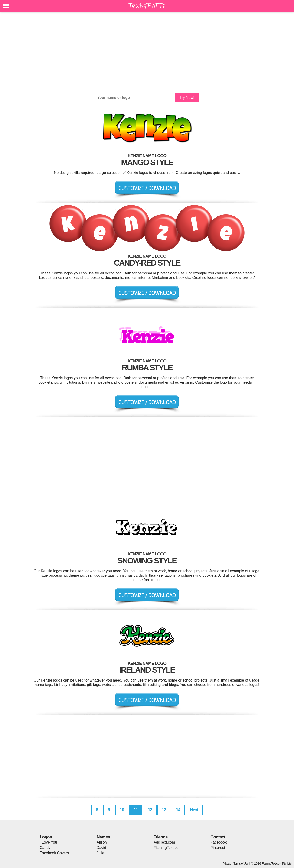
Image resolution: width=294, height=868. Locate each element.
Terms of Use (241, 863)
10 (122, 810)
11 (136, 810)
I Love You (48, 842)
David (101, 848)
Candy (45, 848)
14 (178, 810)
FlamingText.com (168, 848)
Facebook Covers (54, 853)
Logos (46, 837)
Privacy (227, 863)
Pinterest (218, 848)
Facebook (219, 842)
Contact (218, 837)
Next (194, 810)
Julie (100, 853)
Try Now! (187, 98)
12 (150, 810)
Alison (102, 842)
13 (164, 810)
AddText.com (164, 842)
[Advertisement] (147, 52)
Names (103, 837)
